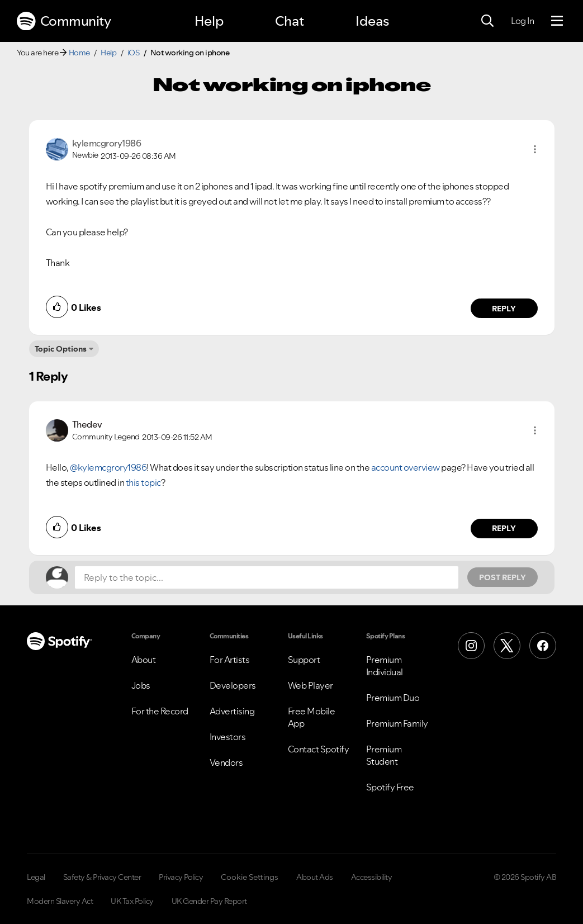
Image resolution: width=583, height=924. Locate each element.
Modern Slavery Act (60, 901)
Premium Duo (393, 698)
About (144, 660)
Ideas (372, 21)
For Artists (230, 660)
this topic (143, 482)
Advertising (232, 711)
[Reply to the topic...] (267, 577)
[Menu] (557, 21)
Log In (522, 21)
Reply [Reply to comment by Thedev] (504, 528)
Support (304, 660)
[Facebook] (543, 646)
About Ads (315, 877)
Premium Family (397, 723)
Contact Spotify (319, 749)
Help (209, 21)
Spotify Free (390, 787)
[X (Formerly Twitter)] (507, 646)
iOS (134, 53)
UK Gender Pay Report (209, 901)
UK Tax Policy (132, 901)
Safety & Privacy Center (102, 877)
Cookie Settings (250, 877)
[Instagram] (471, 646)
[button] (535, 149)
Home (79, 53)
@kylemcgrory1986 (108, 467)
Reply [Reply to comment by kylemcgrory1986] (504, 309)
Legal (36, 877)
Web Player (311, 685)
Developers (233, 685)
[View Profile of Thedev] (87, 424)
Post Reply (503, 577)
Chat (290, 21)
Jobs (141, 685)
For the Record (160, 711)
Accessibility (372, 877)
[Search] (487, 21)
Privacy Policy (181, 877)
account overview (406, 467)
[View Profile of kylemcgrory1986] (107, 143)
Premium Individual (385, 666)
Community (64, 21)
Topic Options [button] (61, 349)
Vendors (226, 762)
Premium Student (384, 755)
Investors (228, 737)
